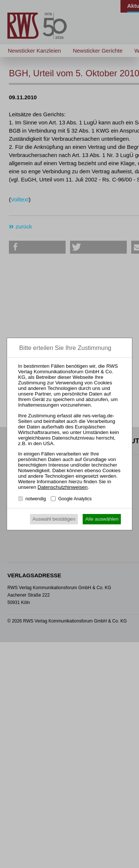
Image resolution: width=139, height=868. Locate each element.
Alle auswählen (102, 519)
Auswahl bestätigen (54, 519)
